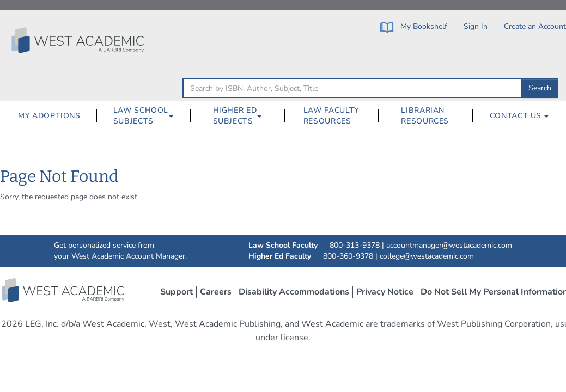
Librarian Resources (425, 116)
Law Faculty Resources (331, 116)
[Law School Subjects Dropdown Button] (175, 116)
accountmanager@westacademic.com (449, 245)
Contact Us (519, 116)
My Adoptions (49, 116)
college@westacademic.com (427, 256)
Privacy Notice (385, 292)
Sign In (476, 26)
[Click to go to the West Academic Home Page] (79, 40)
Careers (216, 292)
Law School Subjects (141, 116)
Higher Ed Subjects (235, 116)
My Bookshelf (414, 27)
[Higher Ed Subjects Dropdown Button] (264, 116)
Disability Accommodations (294, 292)
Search (540, 88)
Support (177, 292)
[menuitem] (49, 116)
